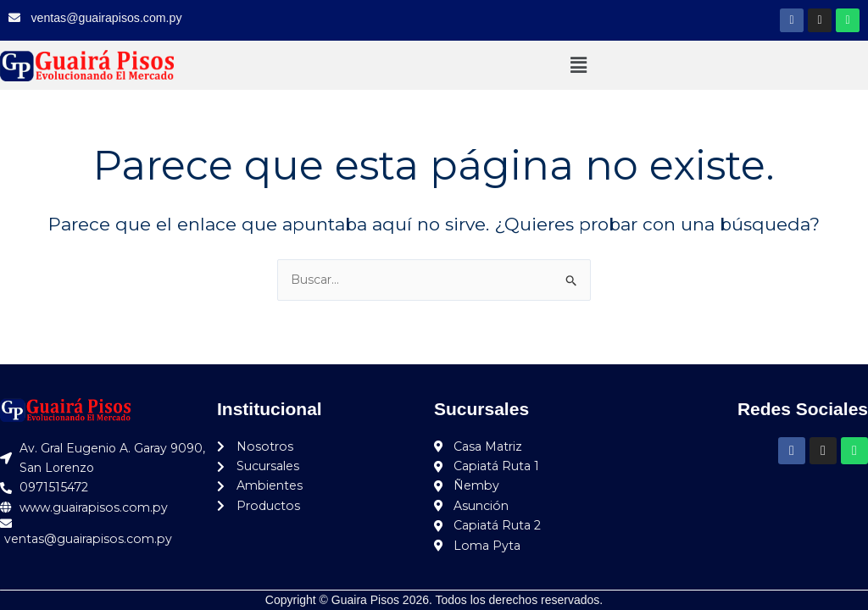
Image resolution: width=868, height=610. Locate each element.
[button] (578, 65)
